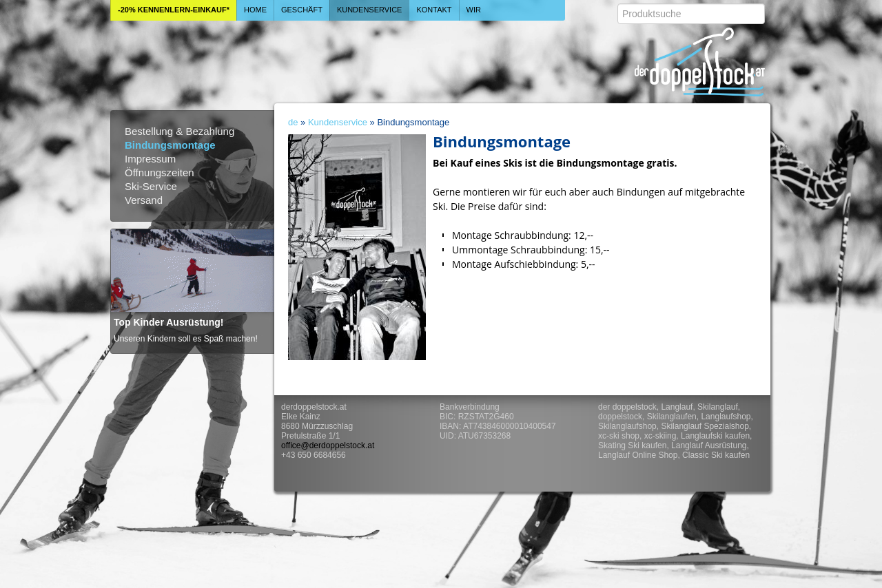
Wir (474, 10)
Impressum (150, 159)
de (293, 122)
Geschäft (302, 10)
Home (255, 10)
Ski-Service (151, 186)
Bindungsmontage (170, 145)
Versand (144, 200)
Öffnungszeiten (160, 172)
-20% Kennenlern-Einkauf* (174, 10)
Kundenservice (370, 10)
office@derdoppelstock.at (328, 445)
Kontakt (434, 10)
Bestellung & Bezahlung (180, 131)
